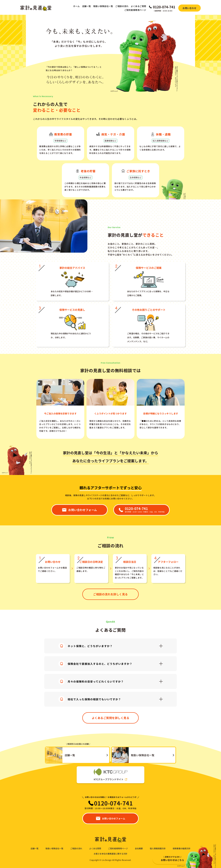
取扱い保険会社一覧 (103, 6)
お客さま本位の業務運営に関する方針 (111, 854)
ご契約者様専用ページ (135, 10)
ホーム (76, 6)
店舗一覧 (87, 6)
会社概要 (139, 848)
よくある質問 (95, 848)
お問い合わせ (189, 8)
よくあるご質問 (138, 6)
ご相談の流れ (122, 6)
